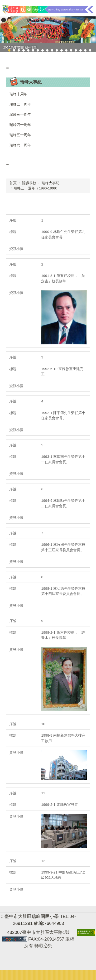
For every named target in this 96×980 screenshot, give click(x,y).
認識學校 (29, 183)
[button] (4, 20)
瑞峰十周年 (18, 94)
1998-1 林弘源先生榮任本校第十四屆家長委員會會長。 (63, 591)
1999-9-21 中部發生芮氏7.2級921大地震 (63, 875)
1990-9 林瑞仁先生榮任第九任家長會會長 (63, 234)
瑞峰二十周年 (20, 104)
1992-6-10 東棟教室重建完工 (62, 372)
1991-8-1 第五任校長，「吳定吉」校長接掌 (63, 278)
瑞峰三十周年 (20, 114)
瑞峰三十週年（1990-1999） (37, 188)
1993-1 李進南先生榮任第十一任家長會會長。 (63, 459)
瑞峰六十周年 (20, 145)
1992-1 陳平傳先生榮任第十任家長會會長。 (63, 415)
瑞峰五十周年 (20, 135)
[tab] (9, 50)
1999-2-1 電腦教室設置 (60, 804)
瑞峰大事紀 (50, 183)
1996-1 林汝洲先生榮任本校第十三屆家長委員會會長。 (63, 547)
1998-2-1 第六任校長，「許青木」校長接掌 (63, 635)
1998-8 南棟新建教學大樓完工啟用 (63, 738)
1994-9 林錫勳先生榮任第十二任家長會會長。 (63, 503)
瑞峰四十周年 (20, 125)
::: (7, 68)
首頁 (13, 183)
